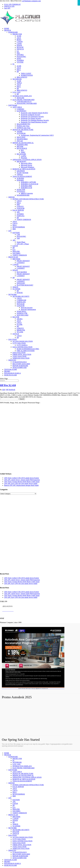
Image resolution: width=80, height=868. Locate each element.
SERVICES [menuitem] (12, 850)
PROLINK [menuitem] (16, 809)
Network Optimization (28, 309)
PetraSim (24, 158)
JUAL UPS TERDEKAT (12, 4)
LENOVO (20, 206)
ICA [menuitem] (14, 807)
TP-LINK (20, 332)
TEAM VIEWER (22, 173)
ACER (19, 36)
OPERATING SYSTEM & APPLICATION (27, 160)
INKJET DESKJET (23, 261)
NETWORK (12, 294)
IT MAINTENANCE (20, 362)
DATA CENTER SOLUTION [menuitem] (22, 841)
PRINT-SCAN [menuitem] (13, 815)
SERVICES (12, 360)
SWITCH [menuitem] (16, 833)
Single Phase (21, 242)
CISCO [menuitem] (15, 790)
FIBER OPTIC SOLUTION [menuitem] (22, 845)
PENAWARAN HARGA (12, 373)
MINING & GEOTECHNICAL (23, 143)
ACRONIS (20, 178)
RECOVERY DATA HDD (21, 364)
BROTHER (16, 259)
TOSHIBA (20, 60)
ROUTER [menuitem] (16, 832)
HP (18, 72)
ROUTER (16, 317)
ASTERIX (20, 214)
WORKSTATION (27, 75)
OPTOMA (20, 55)
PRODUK (8, 30)
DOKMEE (20, 180)
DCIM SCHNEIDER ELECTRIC (28, 349)
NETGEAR (21, 304)
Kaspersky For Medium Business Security (35, 120)
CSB (18, 235)
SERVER (11, 197)
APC (18, 212)
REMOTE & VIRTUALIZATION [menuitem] (24, 779)
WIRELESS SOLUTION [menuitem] (21, 848)
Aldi (3, 390)
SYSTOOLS (21, 191)
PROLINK (16, 251)
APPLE (19, 83)
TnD (18, 238)
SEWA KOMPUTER (20, 368)
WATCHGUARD (22, 315)
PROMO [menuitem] (7, 862)
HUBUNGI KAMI (10, 375)
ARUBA (20, 319)
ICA (14, 250)
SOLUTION (12, 339)
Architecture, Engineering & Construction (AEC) (37, 135)
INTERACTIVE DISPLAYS (22, 96)
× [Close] (79, 3)
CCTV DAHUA (22, 345)
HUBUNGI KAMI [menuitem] (10, 865)
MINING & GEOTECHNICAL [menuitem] (23, 775)
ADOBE (20, 132)
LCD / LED (16, 92)
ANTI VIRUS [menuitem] (17, 772)
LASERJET (21, 263)
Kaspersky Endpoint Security (31, 115)
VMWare (20, 175)
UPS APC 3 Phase (23, 244)
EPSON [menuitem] (15, 820)
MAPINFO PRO (22, 145)
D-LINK (20, 324)
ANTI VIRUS (17, 107)
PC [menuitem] (14, 760)
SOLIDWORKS (22, 139)
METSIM (20, 146)
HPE (18, 205)
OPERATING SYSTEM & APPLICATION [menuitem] (27, 777)
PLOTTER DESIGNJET (25, 285)
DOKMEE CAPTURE (28, 182)
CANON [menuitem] (15, 819)
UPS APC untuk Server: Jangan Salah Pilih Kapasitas (22, 480)
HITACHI (20, 47)
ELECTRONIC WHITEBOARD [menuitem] (23, 768)
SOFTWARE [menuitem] (13, 770)
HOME (7, 28)
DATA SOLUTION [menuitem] (19, 843)
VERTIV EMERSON (24, 220)
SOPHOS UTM (22, 313)
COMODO (20, 109)
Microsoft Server (27, 165)
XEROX (15, 287)
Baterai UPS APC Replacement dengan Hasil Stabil (21, 485)
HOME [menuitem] (7, 753)
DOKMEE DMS (26, 186)
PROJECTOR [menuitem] (17, 759)
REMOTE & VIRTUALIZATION (24, 169)
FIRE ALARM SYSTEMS (26, 351)
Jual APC (7, 8)
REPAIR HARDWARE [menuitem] (20, 856)
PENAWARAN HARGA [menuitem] (12, 863)
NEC (18, 53)
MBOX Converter (27, 193)
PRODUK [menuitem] (8, 755)
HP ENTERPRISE (19, 227)
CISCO (19, 201)
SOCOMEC (17, 253)
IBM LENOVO (22, 77)
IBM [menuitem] (14, 796)
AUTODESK (21, 133)
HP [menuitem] (14, 805)
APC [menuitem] (14, 802)
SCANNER (16, 289)
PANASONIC (21, 57)
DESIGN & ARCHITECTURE (23, 130)
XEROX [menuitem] (15, 824)
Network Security (27, 308)
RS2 (22, 150)
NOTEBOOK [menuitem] (17, 762)
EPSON (19, 45)
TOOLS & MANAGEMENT (22, 176)
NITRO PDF (21, 190)
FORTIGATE (21, 302)
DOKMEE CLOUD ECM (29, 184)
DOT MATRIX (22, 272)
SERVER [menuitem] (11, 783)
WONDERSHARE (23, 195)
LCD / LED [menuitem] (16, 764)
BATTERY (16, 233)
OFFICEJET (21, 283)
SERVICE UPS (9, 6)
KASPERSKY (22, 111)
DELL (19, 70)
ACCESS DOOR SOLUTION (23, 341)
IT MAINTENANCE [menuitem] (20, 852)
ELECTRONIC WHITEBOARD (23, 100)
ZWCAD (20, 141)
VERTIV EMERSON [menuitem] (20, 813)
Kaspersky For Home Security (31, 118)
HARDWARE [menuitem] (13, 757)
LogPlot (24, 156)
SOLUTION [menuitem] (12, 835)
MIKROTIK (21, 330)
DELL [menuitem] (15, 792)
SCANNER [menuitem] (16, 826)
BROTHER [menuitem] (16, 817)
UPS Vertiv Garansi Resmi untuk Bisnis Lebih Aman (22, 482)
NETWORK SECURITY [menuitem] (21, 830)
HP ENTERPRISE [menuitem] (19, 794)
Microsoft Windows (27, 167)
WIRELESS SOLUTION (21, 358)
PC (14, 64)
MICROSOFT (21, 161)
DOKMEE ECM (26, 188)
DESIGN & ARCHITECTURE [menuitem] (23, 774)
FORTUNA (21, 216)
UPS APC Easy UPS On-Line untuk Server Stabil (21, 483)
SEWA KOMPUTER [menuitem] (20, 858)
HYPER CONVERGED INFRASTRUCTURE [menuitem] (28, 785)
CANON (20, 42)
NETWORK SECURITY (21, 296)
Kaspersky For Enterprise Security (32, 117)
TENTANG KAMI (10, 369)
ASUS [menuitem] (15, 789)
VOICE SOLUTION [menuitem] (19, 847)
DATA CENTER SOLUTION (22, 347)
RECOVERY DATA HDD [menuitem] (21, 854)
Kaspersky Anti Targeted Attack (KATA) (34, 113)
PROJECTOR (17, 34)
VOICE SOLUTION (19, 356)
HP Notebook (11, 390)
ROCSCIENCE (22, 148)
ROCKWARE (21, 154)
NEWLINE (20, 98)
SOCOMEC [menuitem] (17, 811)
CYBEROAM (21, 300)
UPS (10, 231)
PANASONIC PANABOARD (27, 103)
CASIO (19, 43)
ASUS (19, 38)
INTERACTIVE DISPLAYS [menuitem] (22, 766)
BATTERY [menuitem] (16, 800)
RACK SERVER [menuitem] (18, 787)
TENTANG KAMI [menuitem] (10, 860)
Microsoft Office (26, 163)
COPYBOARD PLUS (24, 102)
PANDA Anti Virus (23, 126)
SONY (19, 58)
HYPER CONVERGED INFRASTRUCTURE (28, 199)
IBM (14, 229)
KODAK (20, 293)
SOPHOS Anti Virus (23, 128)
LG (18, 51)
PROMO (7, 371)
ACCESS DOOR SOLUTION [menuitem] (23, 837)
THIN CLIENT (26, 73)
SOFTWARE (13, 105)
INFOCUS (20, 49)
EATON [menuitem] (15, 804)
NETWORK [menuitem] (12, 828)
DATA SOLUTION (19, 353)
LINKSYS (20, 328)
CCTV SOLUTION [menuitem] (19, 839)
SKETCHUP (21, 137)
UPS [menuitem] (10, 798)
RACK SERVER (18, 210)
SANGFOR (21, 208)
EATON (15, 246)
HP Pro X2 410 (8, 385)
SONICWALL (21, 311)
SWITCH (16, 334)
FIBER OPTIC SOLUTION (22, 354)
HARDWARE (13, 32)
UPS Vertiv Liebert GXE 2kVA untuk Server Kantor (22, 478)
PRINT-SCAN (13, 257)
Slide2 (23, 152)
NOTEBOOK (17, 79)
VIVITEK (20, 62)
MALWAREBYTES (23, 124)
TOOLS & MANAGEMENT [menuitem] (22, 781)
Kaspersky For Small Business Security (34, 122)
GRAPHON (21, 171)
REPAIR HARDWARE (20, 366)
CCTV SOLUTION (19, 343)
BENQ (19, 40)
